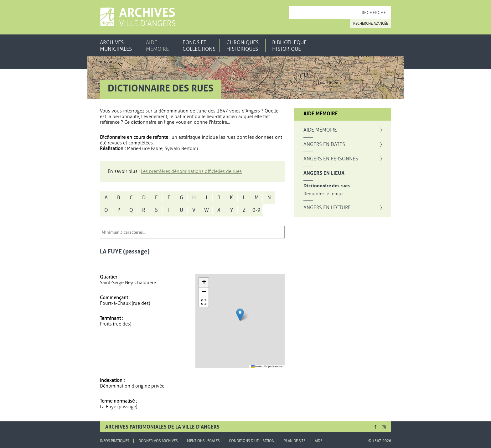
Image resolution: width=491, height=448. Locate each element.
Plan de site (295, 441)
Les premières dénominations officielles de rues (191, 171)
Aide (318, 441)
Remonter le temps (323, 194)
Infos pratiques (114, 441)
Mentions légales (203, 441)
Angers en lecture (327, 208)
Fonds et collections (199, 46)
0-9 (256, 210)
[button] (240, 315)
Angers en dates (324, 144)
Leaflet (257, 366)
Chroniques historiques (243, 46)
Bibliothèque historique (289, 46)
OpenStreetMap (275, 366)
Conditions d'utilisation (252, 441)
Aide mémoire (157, 46)
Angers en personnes (331, 159)
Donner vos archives (158, 441)
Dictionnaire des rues (327, 186)
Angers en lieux (324, 173)
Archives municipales (116, 46)
